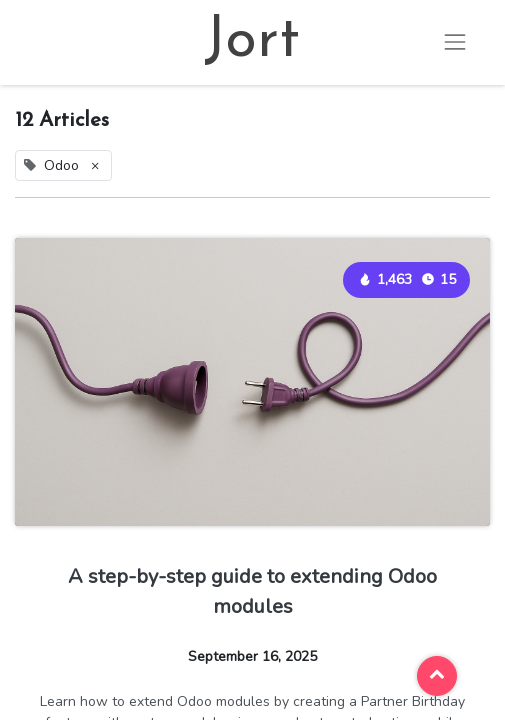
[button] (437, 676)
